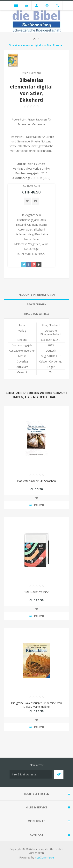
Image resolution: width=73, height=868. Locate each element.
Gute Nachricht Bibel (36, 592)
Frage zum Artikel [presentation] (37, 314)
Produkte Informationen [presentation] (37, 295)
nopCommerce (44, 857)
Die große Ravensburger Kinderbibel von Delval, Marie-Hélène (36, 705)
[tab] (36, 295)
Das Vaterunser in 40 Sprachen (36, 481)
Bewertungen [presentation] (37, 304)
